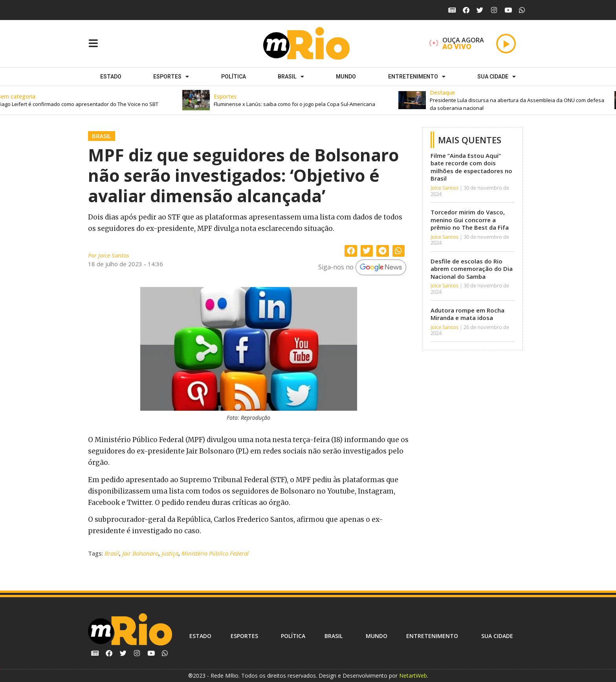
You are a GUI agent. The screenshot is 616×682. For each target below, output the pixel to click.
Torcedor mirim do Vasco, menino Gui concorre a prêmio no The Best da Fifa (470, 220)
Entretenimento (417, 77)
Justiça (170, 553)
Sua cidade (497, 77)
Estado (111, 77)
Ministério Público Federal (215, 553)
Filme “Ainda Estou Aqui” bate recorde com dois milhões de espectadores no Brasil (471, 167)
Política (234, 77)
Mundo (346, 77)
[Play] (506, 44)
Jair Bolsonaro (140, 553)
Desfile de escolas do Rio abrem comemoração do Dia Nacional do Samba (472, 269)
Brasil (291, 77)
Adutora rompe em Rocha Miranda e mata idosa (467, 314)
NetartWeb (413, 676)
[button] (298, 100)
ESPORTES (171, 77)
